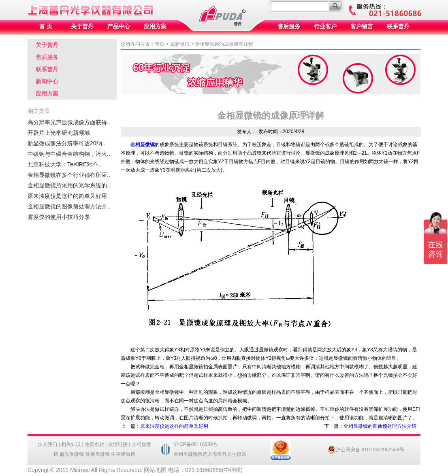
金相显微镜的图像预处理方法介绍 (380, 426)
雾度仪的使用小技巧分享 (59, 217)
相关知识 (71, 444)
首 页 (46, 27)
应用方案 (155, 27)
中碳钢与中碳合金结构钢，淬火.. (69, 154)
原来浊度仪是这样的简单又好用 (67, 196)
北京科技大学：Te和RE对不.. (64, 164)
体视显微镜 (98, 454)
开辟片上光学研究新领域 (59, 133)
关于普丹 (82, 27)
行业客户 (325, 27)
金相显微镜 (143, 144)
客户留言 (362, 27)
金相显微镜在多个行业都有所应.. (69, 175)
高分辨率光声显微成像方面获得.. (69, 122)
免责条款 (94, 444)
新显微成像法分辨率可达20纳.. (66, 143)
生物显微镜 (123, 454)
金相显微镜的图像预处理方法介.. (69, 206)
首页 (160, 44)
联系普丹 (398, 27)
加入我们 (47, 444)
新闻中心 (47, 81)
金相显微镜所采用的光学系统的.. (69, 185)
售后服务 (289, 27)
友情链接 (118, 444)
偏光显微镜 (72, 454)
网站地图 (155, 470)
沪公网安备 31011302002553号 (366, 450)
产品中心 (119, 27)
